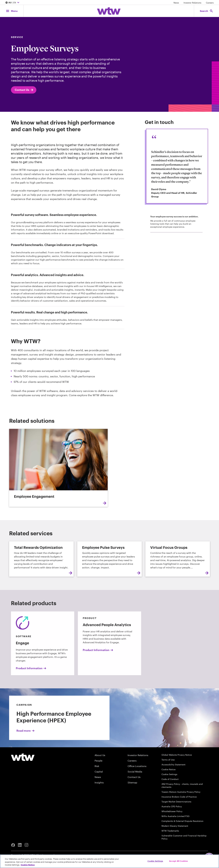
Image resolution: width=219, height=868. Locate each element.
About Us (100, 755)
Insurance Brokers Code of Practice (179, 797)
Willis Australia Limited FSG (176, 816)
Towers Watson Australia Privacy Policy (181, 792)
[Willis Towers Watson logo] (23, 757)
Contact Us (24, 90)
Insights (99, 782)
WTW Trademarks (170, 831)
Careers (210, 3)
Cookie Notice (169, 769)
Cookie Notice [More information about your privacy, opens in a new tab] (28, 865)
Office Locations (137, 766)
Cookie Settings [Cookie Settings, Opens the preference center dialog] (155, 861)
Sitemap (132, 782)
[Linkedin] (20, 845)
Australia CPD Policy (172, 806)
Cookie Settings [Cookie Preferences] (169, 774)
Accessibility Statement (173, 765)
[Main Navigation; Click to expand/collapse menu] (12, 11)
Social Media (135, 771)
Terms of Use (168, 760)
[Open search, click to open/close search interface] (207, 11)
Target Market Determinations (176, 802)
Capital (99, 771)
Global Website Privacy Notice (177, 755)
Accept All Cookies (178, 861)
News (176, 3)
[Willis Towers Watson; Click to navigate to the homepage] (109, 11)
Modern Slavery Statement (175, 826)
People (98, 761)
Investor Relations (192, 3)
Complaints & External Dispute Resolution (182, 821)
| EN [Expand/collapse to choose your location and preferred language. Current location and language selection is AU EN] (13, 3)
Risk (97, 766)
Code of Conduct (170, 779)
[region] (109, 861)
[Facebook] (13, 845)
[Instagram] (26, 845)
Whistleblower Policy (172, 811)
